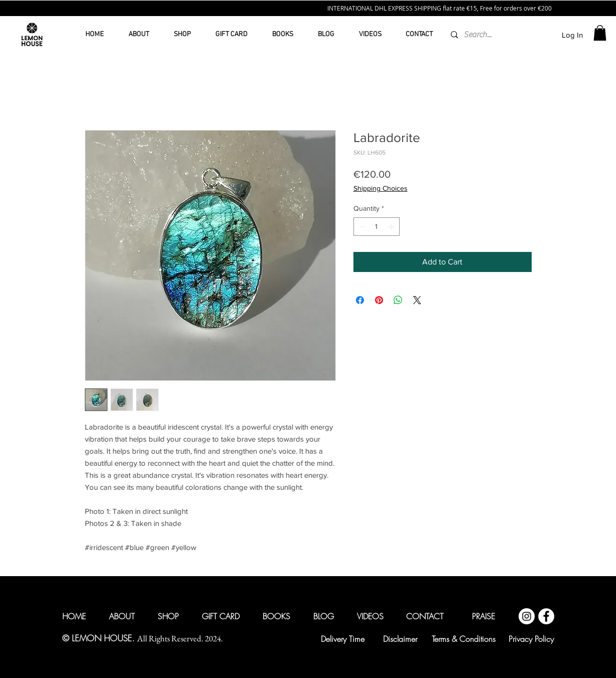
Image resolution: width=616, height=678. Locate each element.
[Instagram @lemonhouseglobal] (527, 616)
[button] (600, 33)
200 (546, 8)
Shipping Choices (381, 188)
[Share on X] (417, 300)
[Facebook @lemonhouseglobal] (546, 616)
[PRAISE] (483, 616)
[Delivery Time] (343, 639)
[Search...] (478, 35)
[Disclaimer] (400, 639)
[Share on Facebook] (360, 300)
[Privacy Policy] (531, 639)
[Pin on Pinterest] (379, 300)
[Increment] (392, 227)
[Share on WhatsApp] (398, 300)
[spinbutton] (377, 227)
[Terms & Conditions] (464, 639)
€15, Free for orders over (502, 8)
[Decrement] (361, 227)
